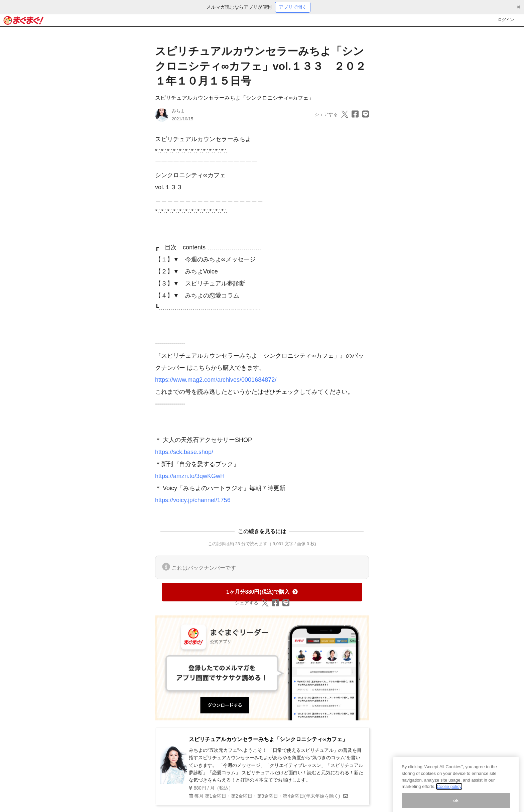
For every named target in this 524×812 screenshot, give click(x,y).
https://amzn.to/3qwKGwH (190, 476)
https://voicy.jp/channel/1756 (193, 500)
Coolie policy (449, 790)
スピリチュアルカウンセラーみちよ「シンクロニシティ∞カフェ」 (234, 98)
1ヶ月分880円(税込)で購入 (262, 592)
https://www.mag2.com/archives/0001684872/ (216, 380)
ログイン (506, 20)
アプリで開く (293, 7)
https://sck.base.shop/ (184, 452)
